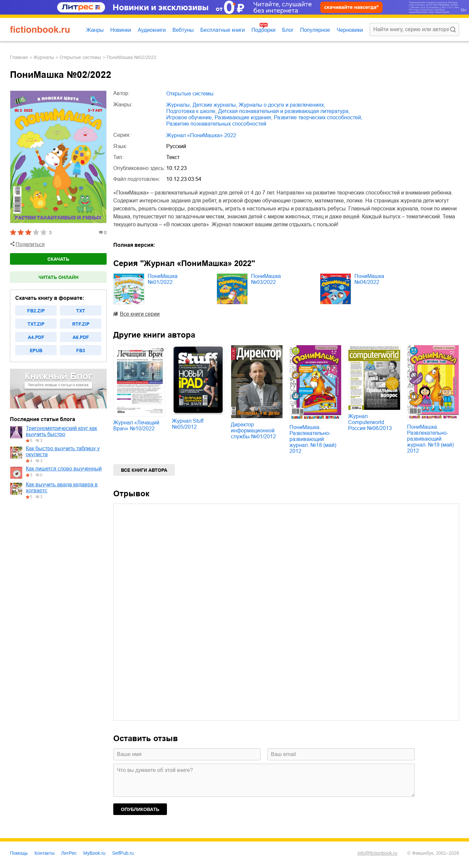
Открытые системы (80, 57)
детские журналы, (215, 105)
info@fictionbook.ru (377, 853)
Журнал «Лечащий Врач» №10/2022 (136, 426)
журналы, (179, 105)
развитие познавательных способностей (216, 124)
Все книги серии (140, 314)
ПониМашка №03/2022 (266, 279)
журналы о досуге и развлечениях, (282, 105)
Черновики (350, 30)
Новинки (121, 30)
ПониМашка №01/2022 (163, 279)
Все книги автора (144, 470)
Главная (19, 57)
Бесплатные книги (223, 30)
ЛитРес (69, 853)
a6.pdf (81, 337)
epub (36, 351)
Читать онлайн (58, 277)
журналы (44, 57)
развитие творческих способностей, (318, 117)
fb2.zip (36, 311)
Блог (288, 30)
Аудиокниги (152, 30)
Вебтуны (183, 30)
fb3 (81, 351)
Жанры (95, 30)
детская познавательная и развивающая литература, (284, 111)
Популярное (315, 30)
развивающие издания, (243, 117)
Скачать (58, 259)
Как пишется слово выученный (64, 469)
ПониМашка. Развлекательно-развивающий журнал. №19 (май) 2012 (430, 439)
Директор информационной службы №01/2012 (253, 431)
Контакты (44, 853)
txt (81, 311)
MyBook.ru (95, 853)
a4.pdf (36, 337)
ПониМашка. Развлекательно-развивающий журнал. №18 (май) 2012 (313, 439)
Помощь (19, 853)
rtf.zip (81, 324)
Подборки (263, 30)
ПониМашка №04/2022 (369, 279)
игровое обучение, (190, 117)
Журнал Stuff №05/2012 (188, 424)
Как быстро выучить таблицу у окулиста (63, 451)
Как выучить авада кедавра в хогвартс (62, 488)
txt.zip (36, 324)
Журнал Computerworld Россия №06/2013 (370, 422)
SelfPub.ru (123, 853)
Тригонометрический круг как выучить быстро (61, 431)
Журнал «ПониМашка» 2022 (201, 135)
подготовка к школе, (191, 111)
